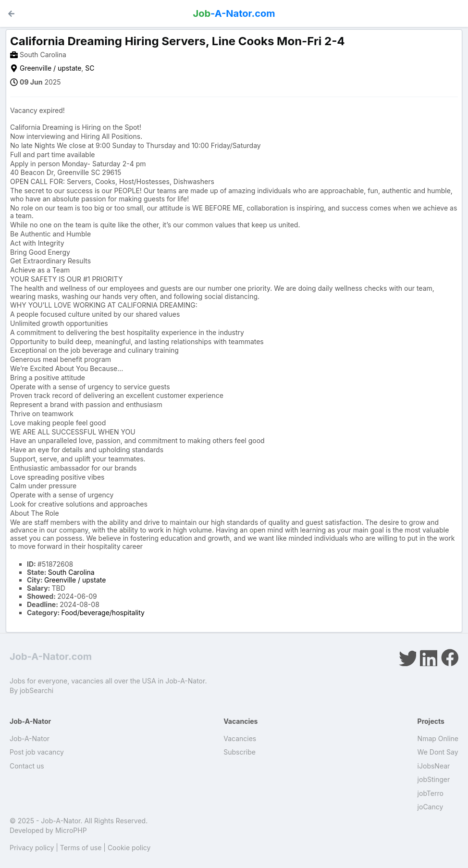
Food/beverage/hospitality (103, 613)
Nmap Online (438, 738)
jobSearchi (37, 690)
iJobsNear (434, 766)
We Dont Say (438, 752)
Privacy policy (32, 848)
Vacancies (240, 738)
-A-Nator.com (234, 13)
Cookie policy (129, 848)
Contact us (27, 766)
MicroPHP (71, 830)
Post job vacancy (37, 752)
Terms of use (81, 848)
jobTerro (431, 793)
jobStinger (434, 779)
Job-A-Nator (30, 738)
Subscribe (240, 752)
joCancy (431, 807)
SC (90, 68)
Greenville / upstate (50, 68)
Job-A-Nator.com (51, 657)
